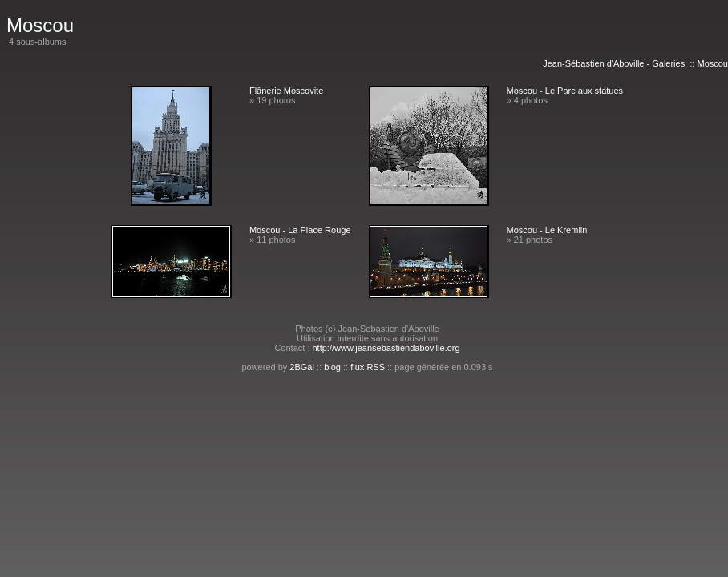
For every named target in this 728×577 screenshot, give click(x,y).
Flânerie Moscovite (286, 91)
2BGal (302, 367)
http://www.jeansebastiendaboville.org (386, 348)
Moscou (712, 63)
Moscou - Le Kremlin (547, 230)
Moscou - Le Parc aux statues (565, 91)
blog (332, 367)
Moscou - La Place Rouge (300, 230)
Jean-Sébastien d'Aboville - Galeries (614, 63)
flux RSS (368, 367)
